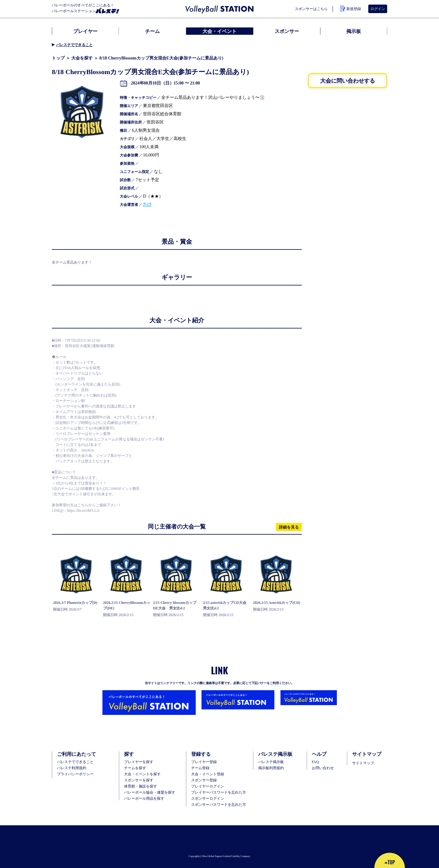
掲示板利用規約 (271, 768)
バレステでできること (74, 45)
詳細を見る (289, 527)
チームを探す (135, 768)
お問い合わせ (323, 768)
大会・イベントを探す (142, 774)
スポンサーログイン (208, 798)
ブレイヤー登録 (204, 762)
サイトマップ (363, 763)
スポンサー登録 (204, 780)
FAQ (315, 762)
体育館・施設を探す (141, 786)
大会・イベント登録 (208, 774)
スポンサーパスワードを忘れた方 (219, 805)
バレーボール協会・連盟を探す (150, 792)
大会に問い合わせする (348, 81)
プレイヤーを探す (139, 762)
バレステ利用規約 (72, 768)
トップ (58, 58)
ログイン (378, 9)
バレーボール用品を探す (144, 798)
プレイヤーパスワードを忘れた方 (219, 792)
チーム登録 (200, 768)
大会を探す (82, 58)
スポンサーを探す (139, 780)
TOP (390, 862)
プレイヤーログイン (208, 786)
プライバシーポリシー (75, 774)
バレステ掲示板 (271, 762)
